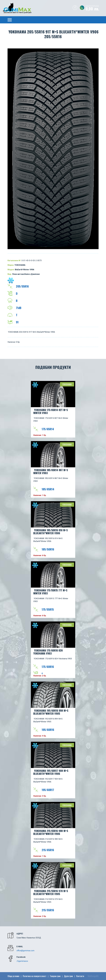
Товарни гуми (55, 976)
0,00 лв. (96, 8)
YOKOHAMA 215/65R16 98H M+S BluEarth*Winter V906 (51, 832)
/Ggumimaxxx (22, 961)
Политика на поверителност (35, 976)
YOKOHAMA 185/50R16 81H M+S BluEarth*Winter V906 (50, 532)
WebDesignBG (93, 976)
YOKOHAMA (67, 384)
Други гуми (68, 976)
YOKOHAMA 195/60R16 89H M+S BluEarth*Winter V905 (51, 712)
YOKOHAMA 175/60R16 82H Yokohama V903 (48, 652)
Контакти (80, 976)
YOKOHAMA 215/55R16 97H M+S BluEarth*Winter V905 (51, 892)
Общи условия (13, 976)
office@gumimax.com (25, 951)
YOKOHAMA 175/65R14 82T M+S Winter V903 (51, 411)
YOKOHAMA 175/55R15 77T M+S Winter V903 (50, 592)
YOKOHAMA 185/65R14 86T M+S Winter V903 (51, 471)
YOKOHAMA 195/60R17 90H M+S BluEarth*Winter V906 (51, 772)
